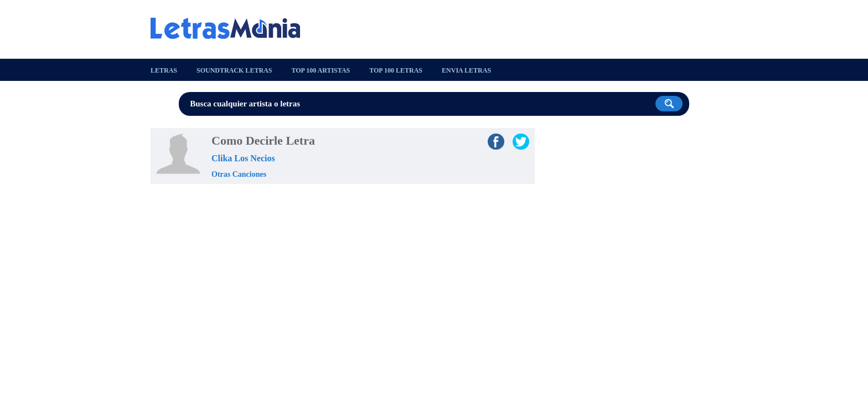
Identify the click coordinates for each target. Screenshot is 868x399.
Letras (164, 70)
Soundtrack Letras (234, 70)
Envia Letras (466, 70)
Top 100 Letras (396, 70)
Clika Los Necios (243, 158)
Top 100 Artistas (321, 70)
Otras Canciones (239, 174)
